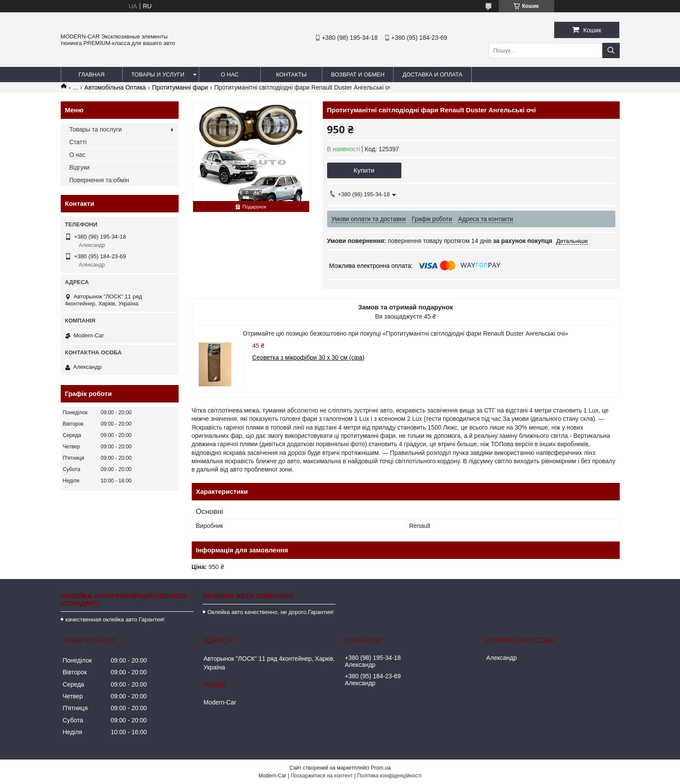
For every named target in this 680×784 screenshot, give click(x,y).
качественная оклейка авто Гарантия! (115, 619)
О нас (230, 75)
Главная (92, 75)
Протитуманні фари (180, 87)
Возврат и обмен (358, 75)
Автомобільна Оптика (115, 87)
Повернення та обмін (99, 180)
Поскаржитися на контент (321, 776)
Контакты (291, 75)
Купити (364, 170)
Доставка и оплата (432, 75)
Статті (78, 142)
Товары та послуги (96, 129)
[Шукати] (611, 50)
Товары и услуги (158, 75)
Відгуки (80, 167)
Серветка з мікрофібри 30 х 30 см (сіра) (309, 357)
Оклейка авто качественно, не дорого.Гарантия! (271, 612)
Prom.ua (381, 768)
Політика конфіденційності (390, 776)
